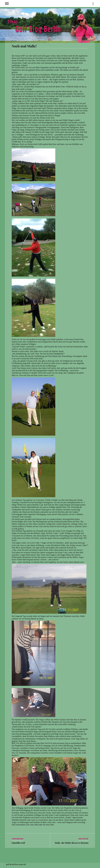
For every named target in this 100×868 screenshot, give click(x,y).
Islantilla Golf (18, 843)
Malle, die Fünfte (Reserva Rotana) (71, 843)
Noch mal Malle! (24, 46)
